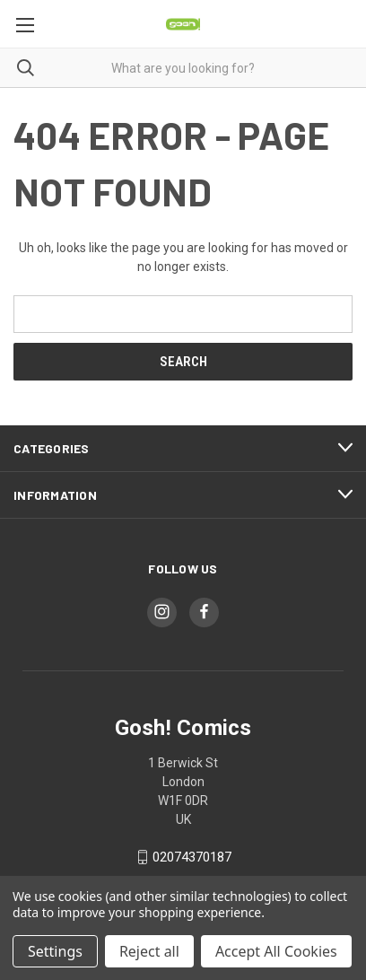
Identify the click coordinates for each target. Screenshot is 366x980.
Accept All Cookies (276, 951)
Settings (55, 951)
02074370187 (192, 857)
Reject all (149, 951)
